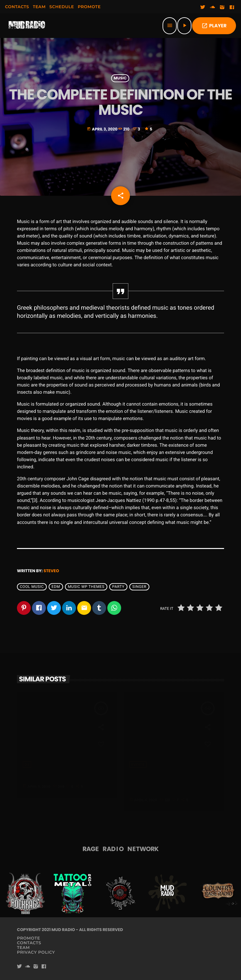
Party (118, 587)
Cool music (32, 587)
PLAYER (214, 26)
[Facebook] (232, 8)
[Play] (184, 26)
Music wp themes (86, 587)
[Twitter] (203, 8)
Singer (139, 587)
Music (120, 78)
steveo (51, 571)
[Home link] (27, 26)
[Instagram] (222, 8)
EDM (56, 587)
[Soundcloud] (212, 8)
